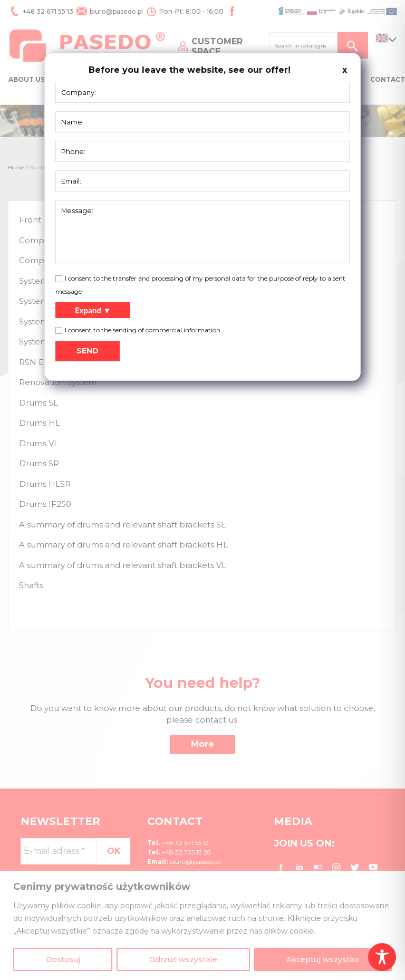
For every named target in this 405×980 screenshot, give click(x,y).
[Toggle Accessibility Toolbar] (382, 957)
